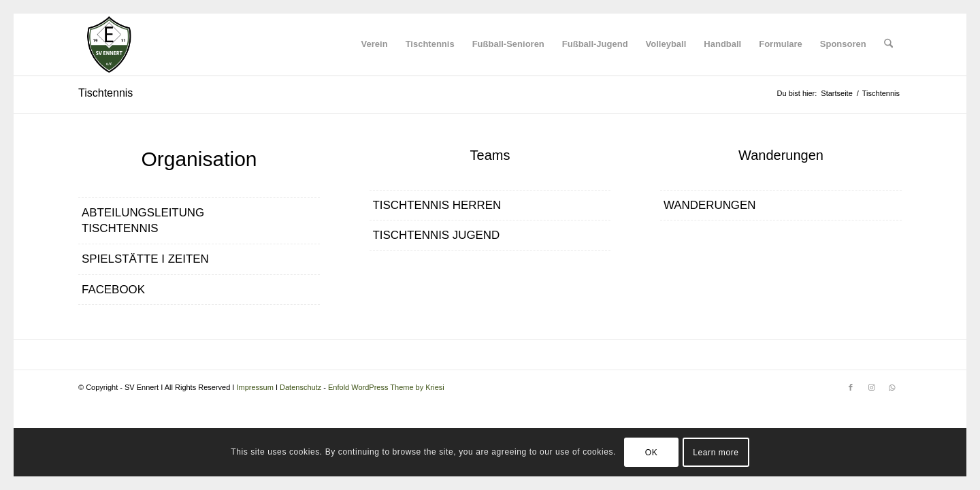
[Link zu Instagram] (871, 387)
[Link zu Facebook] (851, 387)
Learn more (716, 453)
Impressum (255, 387)
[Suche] (888, 44)
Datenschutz (300, 387)
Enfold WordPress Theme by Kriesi (386, 387)
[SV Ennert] (109, 44)
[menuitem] (375, 44)
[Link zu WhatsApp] (892, 387)
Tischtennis (105, 93)
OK (652, 453)
